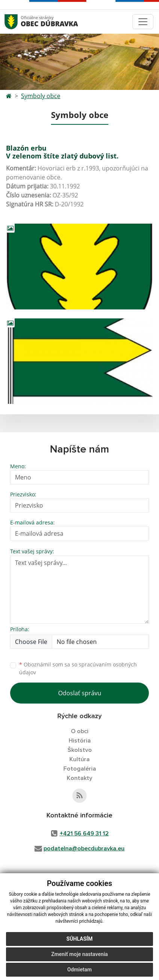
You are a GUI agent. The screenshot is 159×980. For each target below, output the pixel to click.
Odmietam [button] (79, 970)
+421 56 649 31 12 (84, 834)
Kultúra (79, 759)
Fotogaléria (80, 769)
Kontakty (79, 778)
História (80, 741)
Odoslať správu (80, 693)
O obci (80, 731)
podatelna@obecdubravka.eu (84, 849)
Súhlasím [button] (79, 939)
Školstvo (80, 750)
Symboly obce (41, 96)
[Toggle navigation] (143, 22)
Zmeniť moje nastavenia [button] (79, 954)
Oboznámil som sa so (78, 668)
